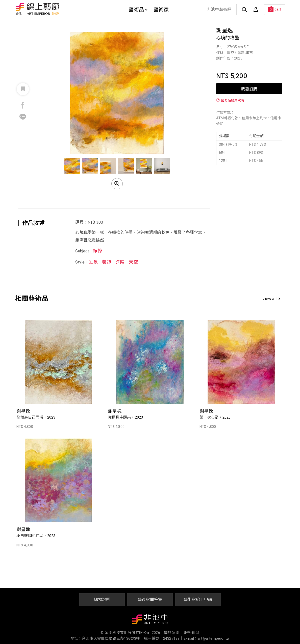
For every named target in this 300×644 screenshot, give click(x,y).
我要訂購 (249, 89)
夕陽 (120, 262)
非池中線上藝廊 (55, 9)
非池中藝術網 (219, 9)
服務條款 (192, 633)
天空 (133, 262)
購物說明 (102, 599)
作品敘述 (33, 223)
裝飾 (107, 262)
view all (271, 299)
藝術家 (161, 10)
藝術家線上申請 (198, 599)
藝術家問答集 (150, 599)
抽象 (93, 262)
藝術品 (138, 10)
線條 (97, 251)
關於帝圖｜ (173, 633)
